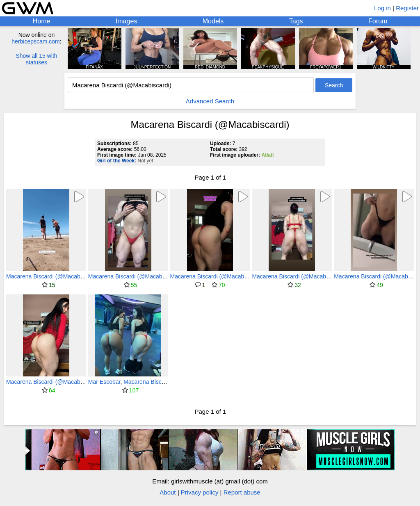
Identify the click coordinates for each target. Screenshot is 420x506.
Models (213, 21)
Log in (382, 8)
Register (407, 8)
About (168, 492)
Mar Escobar (104, 382)
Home (42, 21)
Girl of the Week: (117, 161)
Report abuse (242, 492)
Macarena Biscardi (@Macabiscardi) (52, 276)
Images (126, 21)
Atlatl (267, 155)
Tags (296, 21)
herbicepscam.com (36, 41)
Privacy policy (200, 492)
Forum (378, 21)
